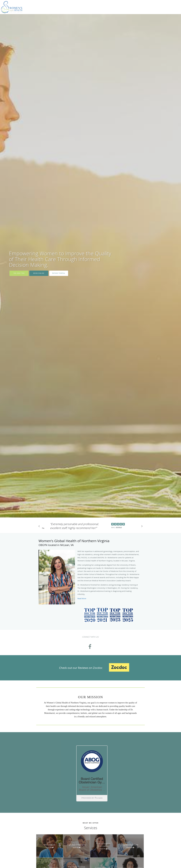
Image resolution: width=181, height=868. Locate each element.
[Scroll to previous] (40, 527)
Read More (82, 598)
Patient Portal (59, 273)
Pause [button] (43, 528)
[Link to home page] (11, 7)
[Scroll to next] (141, 527)
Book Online (39, 273)
